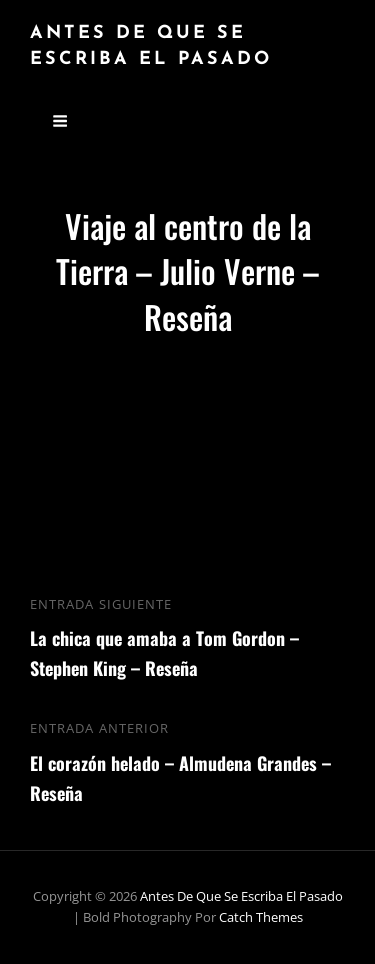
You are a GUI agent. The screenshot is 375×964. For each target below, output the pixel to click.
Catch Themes (261, 917)
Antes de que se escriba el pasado (241, 896)
